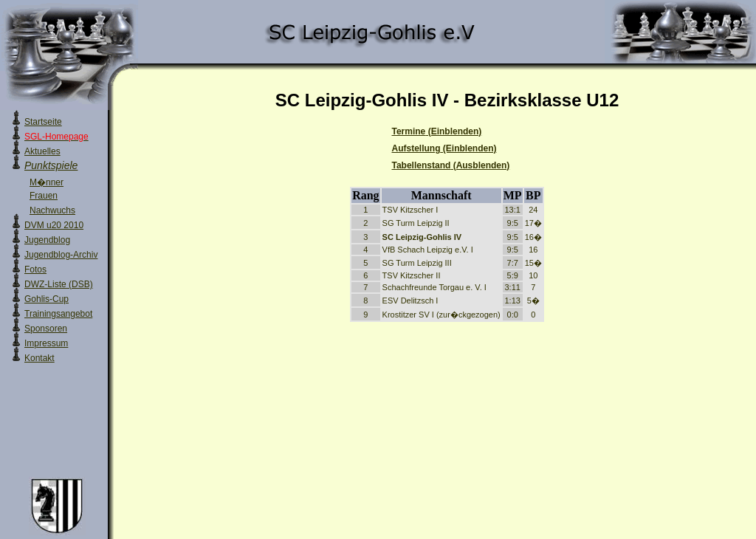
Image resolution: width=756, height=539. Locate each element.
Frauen (44, 196)
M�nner (47, 182)
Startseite (43, 122)
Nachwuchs (52, 210)
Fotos (35, 269)
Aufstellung (444, 148)
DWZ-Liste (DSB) (59, 284)
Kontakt (39, 358)
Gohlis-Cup (47, 299)
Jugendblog (47, 240)
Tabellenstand (451, 165)
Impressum (46, 343)
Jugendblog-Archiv (61, 255)
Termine (437, 131)
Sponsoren (46, 329)
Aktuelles (42, 151)
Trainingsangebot (58, 314)
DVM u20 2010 (54, 225)
